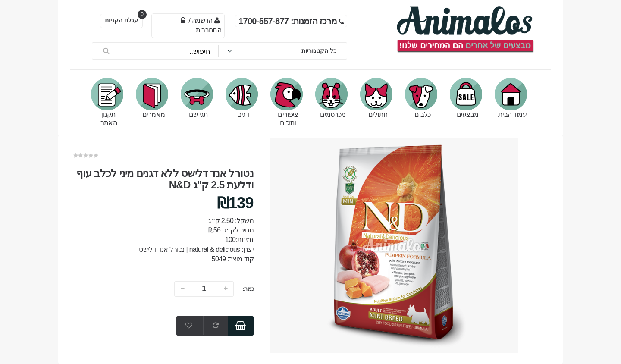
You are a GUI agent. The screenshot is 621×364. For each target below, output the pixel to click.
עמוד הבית (511, 98)
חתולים (376, 98)
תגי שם (197, 98)
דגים (242, 98)
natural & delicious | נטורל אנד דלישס (189, 249)
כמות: (248, 289)
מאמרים (152, 98)
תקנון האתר (107, 102)
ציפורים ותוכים (287, 102)
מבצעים (466, 98)
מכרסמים (331, 98)
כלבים (421, 98)
